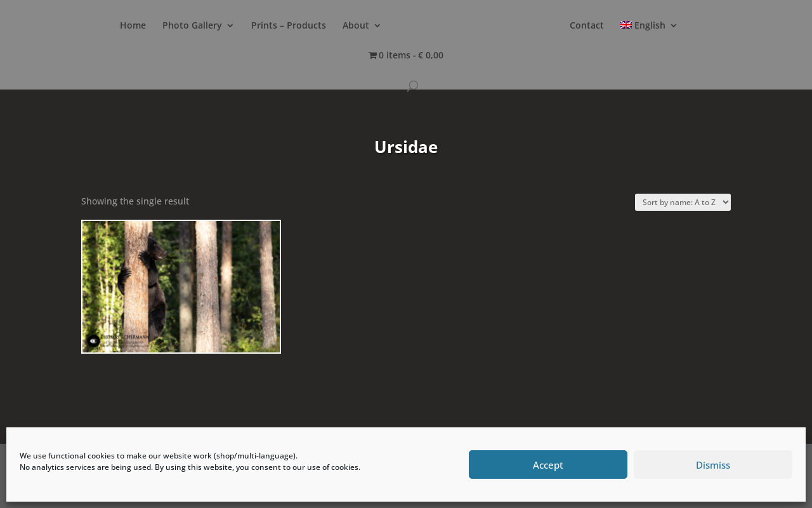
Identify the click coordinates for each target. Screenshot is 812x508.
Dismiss (713, 465)
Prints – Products (289, 26)
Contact (587, 26)
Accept (548, 465)
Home (133, 26)
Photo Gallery (192, 26)
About (356, 26)
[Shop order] (683, 202)
